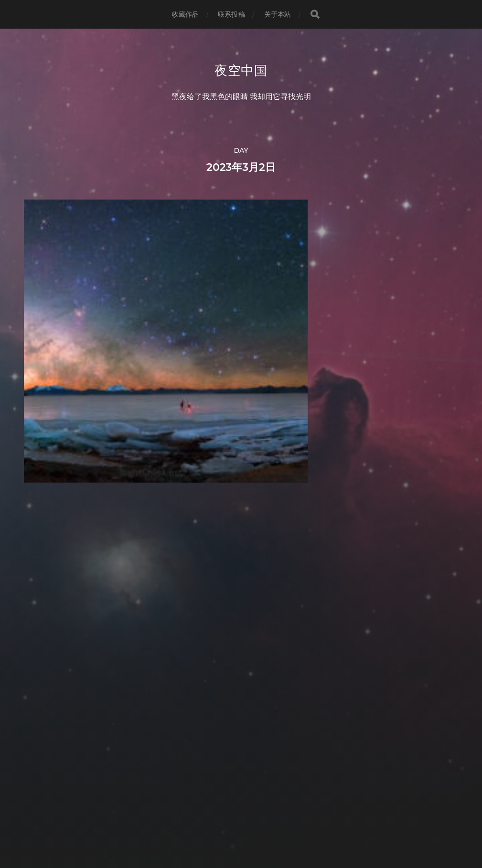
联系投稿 (231, 14)
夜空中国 (241, 71)
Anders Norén (258, 826)
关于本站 (278, 14)
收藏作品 (186, 14)
